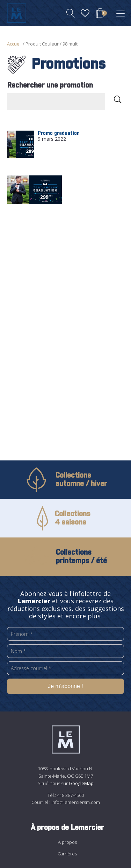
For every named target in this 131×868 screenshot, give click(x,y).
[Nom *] (65, 651)
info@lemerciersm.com (76, 802)
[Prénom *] (65, 634)
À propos (67, 842)
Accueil (14, 44)
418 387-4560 (70, 795)
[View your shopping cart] (100, 14)
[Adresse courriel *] (65, 668)
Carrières (67, 854)
